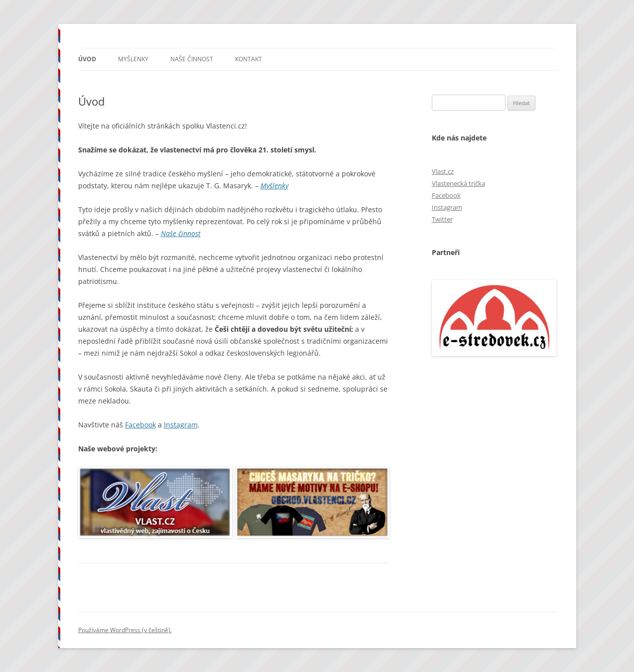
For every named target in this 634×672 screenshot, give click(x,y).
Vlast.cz (443, 171)
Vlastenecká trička (458, 183)
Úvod (87, 59)
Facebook (140, 425)
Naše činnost (192, 59)
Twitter (442, 219)
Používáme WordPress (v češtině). (125, 630)
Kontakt (249, 59)
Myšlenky (133, 59)
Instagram (181, 425)
